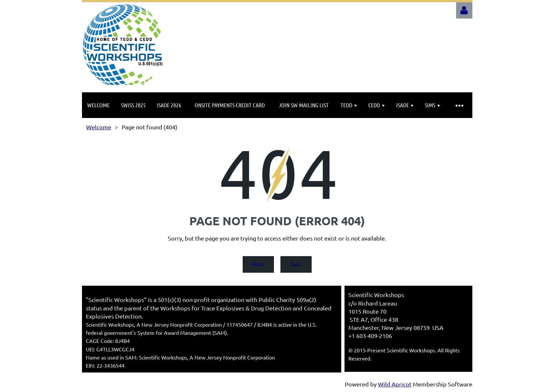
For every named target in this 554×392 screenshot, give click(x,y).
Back (296, 264)
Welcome (99, 127)
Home (258, 264)
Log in (464, 10)
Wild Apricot (395, 384)
